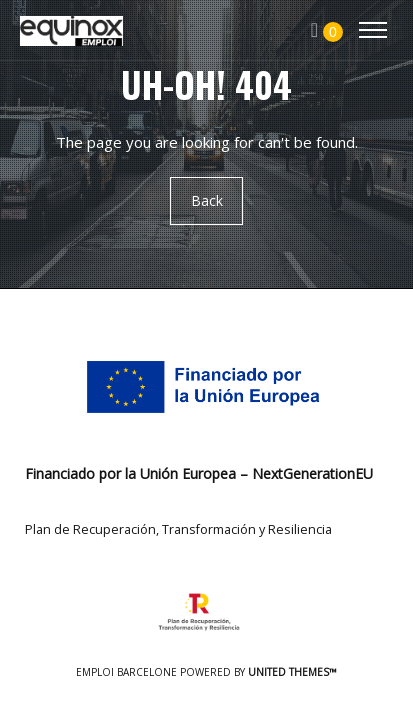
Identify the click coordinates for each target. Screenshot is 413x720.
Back (207, 200)
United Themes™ (292, 672)
